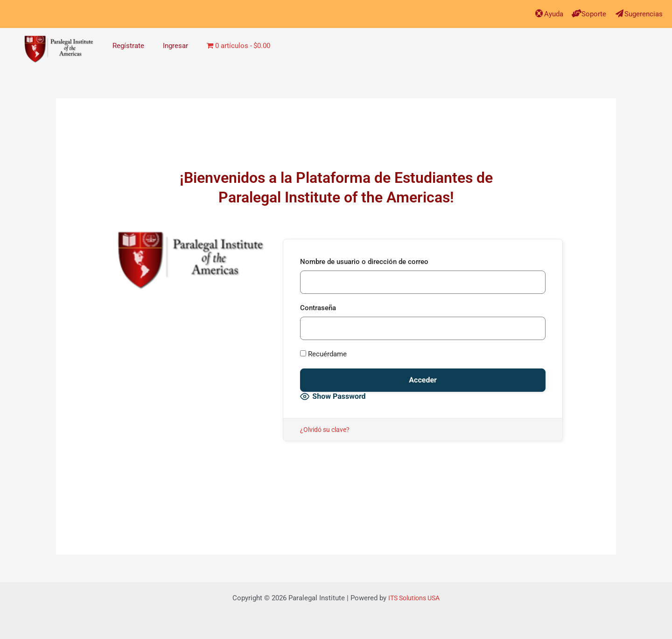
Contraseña (318, 308)
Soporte (591, 14)
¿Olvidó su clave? (327, 430)
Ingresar (175, 46)
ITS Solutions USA (414, 598)
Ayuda (549, 14)
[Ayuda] (534, 13)
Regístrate (128, 46)
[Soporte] (573, 13)
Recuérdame (323, 354)
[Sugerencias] (617, 13)
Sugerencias (642, 14)
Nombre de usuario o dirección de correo (364, 262)
